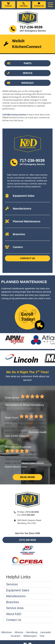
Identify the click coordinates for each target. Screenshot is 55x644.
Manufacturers (16, 596)
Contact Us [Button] (27, 258)
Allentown (7, 632)
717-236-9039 (31, 27)
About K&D (14, 614)
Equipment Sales (18, 590)
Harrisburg (32, 632)
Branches (13, 602)
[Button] (27, 63)
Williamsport (30, 636)
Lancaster (46, 632)
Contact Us (14, 620)
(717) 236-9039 (32, 512)
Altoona (19, 632)
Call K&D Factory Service (14, 115)
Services (12, 584)
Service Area (15, 608)
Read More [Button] (27, 477)
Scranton (16, 636)
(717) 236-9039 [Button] (28, 540)
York (42, 636)
